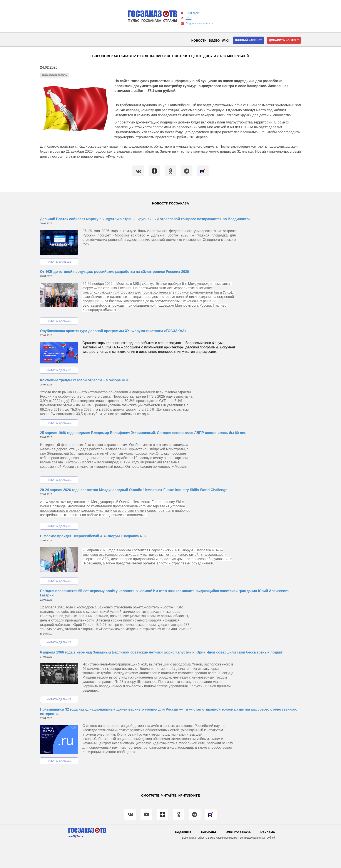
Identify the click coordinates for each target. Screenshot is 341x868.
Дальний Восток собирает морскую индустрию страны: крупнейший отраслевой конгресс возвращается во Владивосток (145, 219)
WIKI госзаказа (238, 832)
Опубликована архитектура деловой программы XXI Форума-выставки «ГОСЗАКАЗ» (113, 331)
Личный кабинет (248, 40)
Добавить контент (284, 40)
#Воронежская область (54, 75)
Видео (214, 41)
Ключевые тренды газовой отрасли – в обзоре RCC (85, 380)
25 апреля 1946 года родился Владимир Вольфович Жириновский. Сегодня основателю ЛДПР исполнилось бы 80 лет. (143, 433)
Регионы (208, 832)
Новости (199, 41)
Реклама (268, 832)
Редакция (183, 832)
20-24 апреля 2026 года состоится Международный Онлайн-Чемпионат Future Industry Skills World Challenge (134, 490)
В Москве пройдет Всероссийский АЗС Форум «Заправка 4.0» (93, 536)
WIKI (225, 41)
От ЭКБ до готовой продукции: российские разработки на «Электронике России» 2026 (115, 272)
